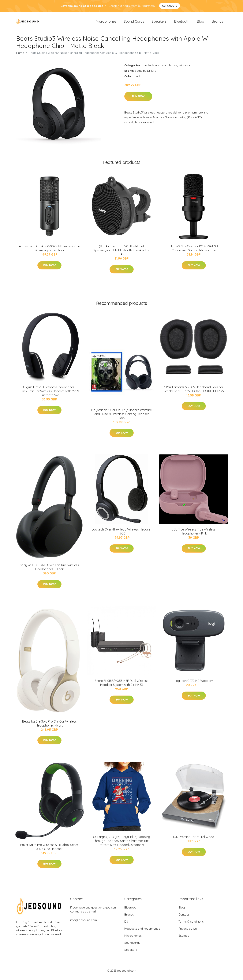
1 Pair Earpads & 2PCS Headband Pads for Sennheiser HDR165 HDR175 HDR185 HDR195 (194, 392)
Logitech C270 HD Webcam (194, 683)
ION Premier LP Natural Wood (194, 839)
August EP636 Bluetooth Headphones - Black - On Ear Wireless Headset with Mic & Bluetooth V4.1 (49, 394)
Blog (200, 23)
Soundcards (132, 945)
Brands (217, 23)
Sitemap (184, 938)
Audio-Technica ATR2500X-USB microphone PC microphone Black (49, 251)
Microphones (106, 23)
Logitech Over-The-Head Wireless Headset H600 (122, 534)
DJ (126, 924)
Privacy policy (188, 931)
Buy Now (138, 99)
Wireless (184, 68)
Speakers (159, 23)
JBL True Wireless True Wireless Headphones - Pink (194, 534)
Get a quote (170, 6)
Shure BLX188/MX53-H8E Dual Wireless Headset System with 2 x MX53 (121, 685)
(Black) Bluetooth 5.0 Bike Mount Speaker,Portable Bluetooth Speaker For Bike (122, 253)
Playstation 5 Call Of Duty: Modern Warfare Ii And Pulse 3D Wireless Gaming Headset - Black (121, 417)
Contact (184, 917)
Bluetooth (182, 23)
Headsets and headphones (159, 68)
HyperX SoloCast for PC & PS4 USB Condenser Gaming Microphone (194, 251)
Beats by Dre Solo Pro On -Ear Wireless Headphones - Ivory (49, 726)
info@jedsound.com (84, 923)
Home (20, 55)
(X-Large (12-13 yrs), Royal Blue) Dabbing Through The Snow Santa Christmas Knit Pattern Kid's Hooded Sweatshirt (122, 843)
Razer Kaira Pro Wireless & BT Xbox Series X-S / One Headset (49, 849)
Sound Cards (134, 23)
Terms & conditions (191, 924)
